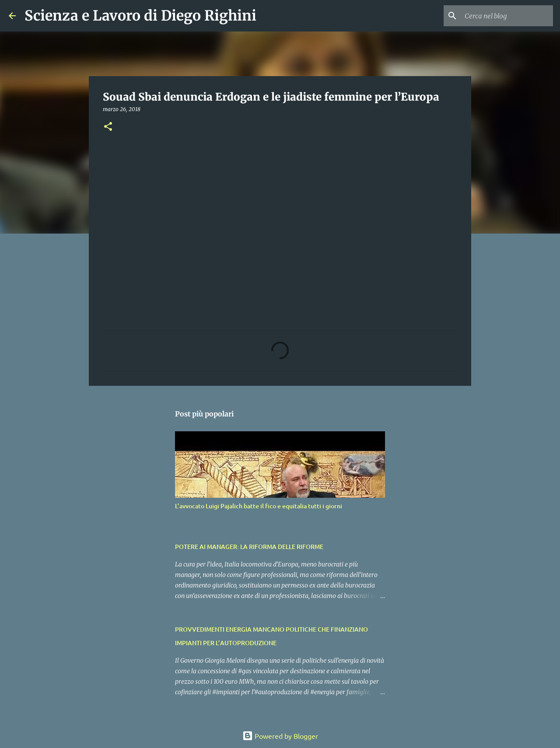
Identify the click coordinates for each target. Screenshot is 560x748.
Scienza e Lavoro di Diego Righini (140, 16)
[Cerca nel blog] (507, 16)
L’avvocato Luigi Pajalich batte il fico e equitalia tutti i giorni (259, 506)
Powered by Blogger (280, 736)
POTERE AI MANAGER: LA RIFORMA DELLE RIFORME (249, 547)
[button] (108, 127)
